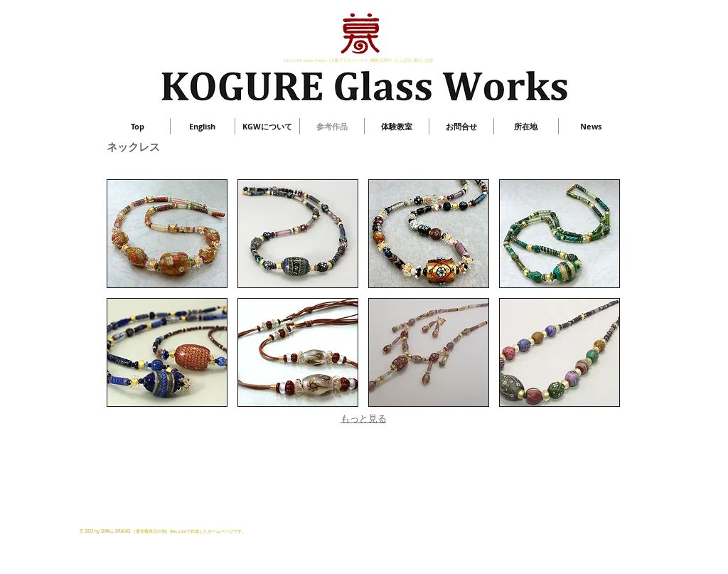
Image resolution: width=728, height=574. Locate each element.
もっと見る (364, 419)
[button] (167, 234)
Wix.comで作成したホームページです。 (208, 531)
